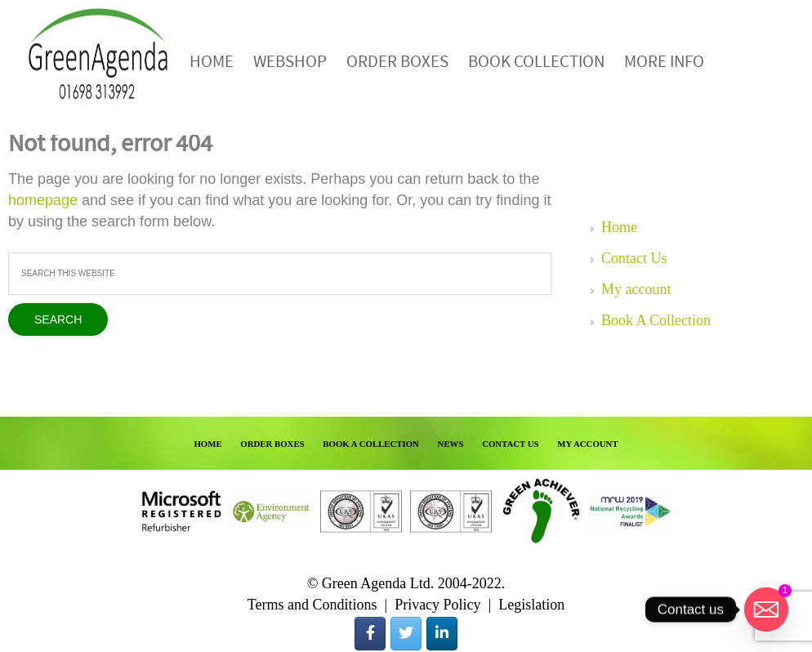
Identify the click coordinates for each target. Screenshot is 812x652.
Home (619, 227)
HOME (207, 444)
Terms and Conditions (312, 605)
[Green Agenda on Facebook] (370, 634)
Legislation (531, 605)
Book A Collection (656, 320)
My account (636, 289)
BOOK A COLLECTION (371, 444)
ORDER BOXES (272, 444)
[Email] (766, 610)
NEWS (451, 444)
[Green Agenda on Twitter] (406, 634)
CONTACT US (511, 444)
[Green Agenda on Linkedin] (442, 634)
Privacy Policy (438, 605)
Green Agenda (98, 55)
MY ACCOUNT (587, 444)
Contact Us (634, 258)
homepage (43, 200)
